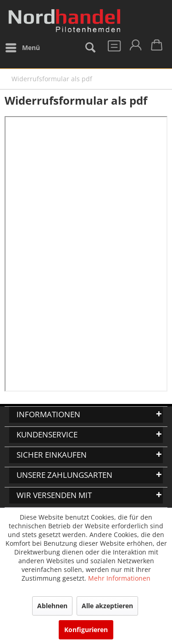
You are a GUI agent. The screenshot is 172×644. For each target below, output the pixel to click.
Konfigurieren (86, 630)
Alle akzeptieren (107, 606)
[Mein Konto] (135, 48)
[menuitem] (22, 48)
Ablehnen (52, 606)
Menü (23, 46)
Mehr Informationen (119, 578)
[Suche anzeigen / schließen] (90, 48)
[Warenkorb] (157, 48)
